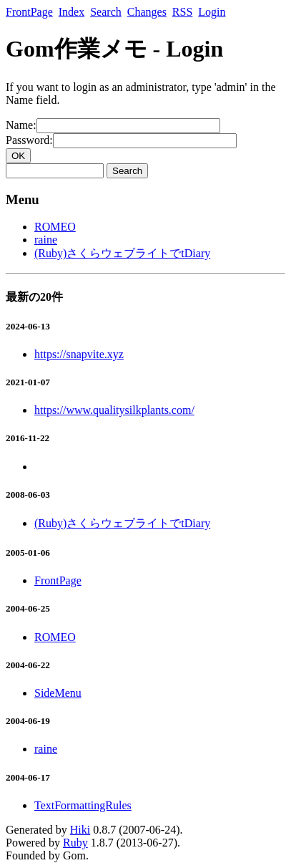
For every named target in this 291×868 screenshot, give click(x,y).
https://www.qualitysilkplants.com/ (114, 410)
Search (106, 12)
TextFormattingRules (83, 805)
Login (212, 12)
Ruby (75, 843)
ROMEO (55, 227)
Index (71, 12)
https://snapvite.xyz (79, 354)
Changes (147, 12)
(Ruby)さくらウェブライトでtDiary (122, 253)
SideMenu (58, 693)
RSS (182, 12)
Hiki (80, 830)
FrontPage (29, 12)
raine (46, 240)
